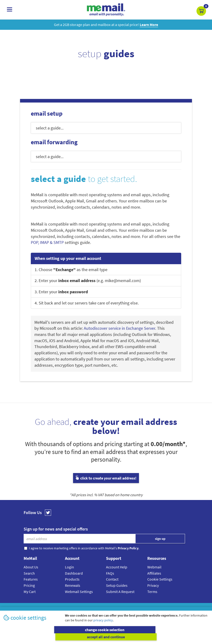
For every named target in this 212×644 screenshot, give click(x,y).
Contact (112, 579)
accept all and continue (158, 637)
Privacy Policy (117, 609)
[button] (201, 11)
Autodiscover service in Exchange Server (119, 328)
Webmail (154, 567)
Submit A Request (120, 592)
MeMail (75, 609)
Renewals (73, 585)
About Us (31, 567)
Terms (152, 592)
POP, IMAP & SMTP (47, 242)
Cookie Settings (160, 579)
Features (31, 579)
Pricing (29, 585)
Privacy (153, 585)
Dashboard (74, 573)
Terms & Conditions (139, 609)
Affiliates (154, 573)
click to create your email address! (106, 478)
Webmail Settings (79, 592)
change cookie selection (54, 637)
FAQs (110, 573)
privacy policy (103, 627)
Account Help (117, 567)
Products (72, 579)
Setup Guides (117, 585)
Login (69, 567)
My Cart (30, 592)
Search (29, 573)
